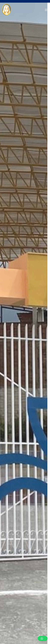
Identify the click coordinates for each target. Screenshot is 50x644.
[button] (43, 639)
